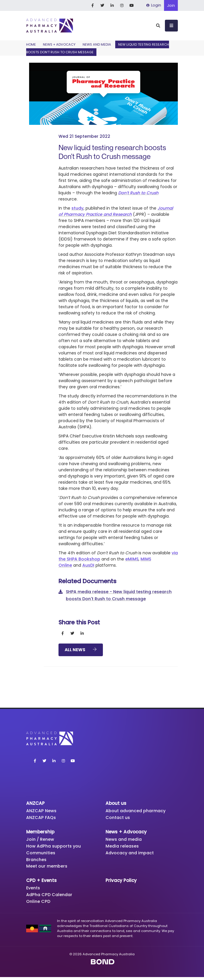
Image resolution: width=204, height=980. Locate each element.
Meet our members (48, 868)
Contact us (119, 818)
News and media (97, 44)
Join (171, 5)
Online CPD (39, 904)
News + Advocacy (59, 44)
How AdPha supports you (55, 847)
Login (154, 5)
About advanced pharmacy (138, 811)
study (77, 208)
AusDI (88, 565)
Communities (42, 854)
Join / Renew (41, 840)
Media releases (123, 847)
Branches (37, 861)
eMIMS (132, 559)
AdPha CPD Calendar (51, 897)
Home (31, 44)
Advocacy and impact (131, 854)
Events (34, 890)
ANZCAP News (42, 811)
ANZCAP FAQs (42, 818)
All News (81, 650)
